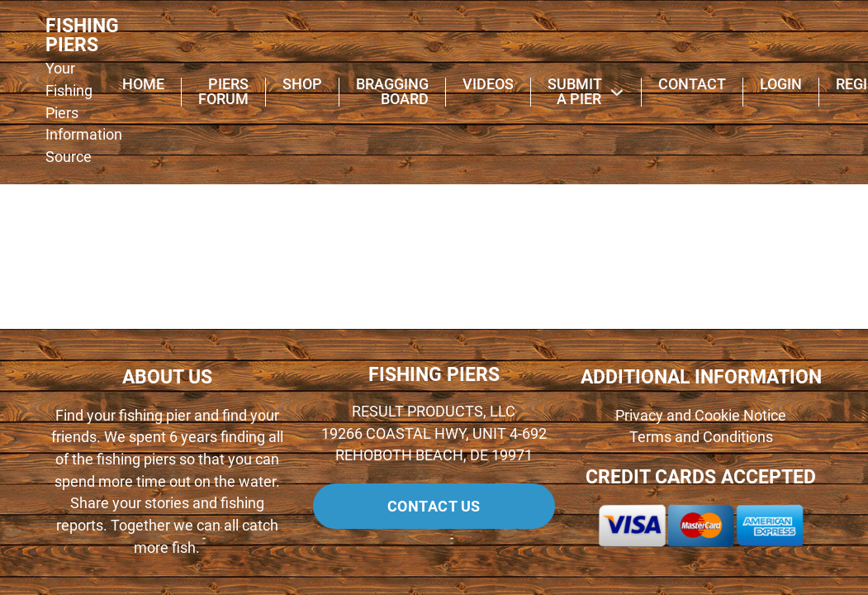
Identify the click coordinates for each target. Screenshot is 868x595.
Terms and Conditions (701, 437)
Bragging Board (392, 93)
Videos (488, 85)
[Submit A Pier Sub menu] (617, 93)
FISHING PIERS (82, 36)
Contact (692, 85)
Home (143, 85)
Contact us (434, 507)
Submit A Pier (574, 93)
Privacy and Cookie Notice (701, 416)
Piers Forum (223, 93)
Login (781, 85)
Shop (302, 85)
